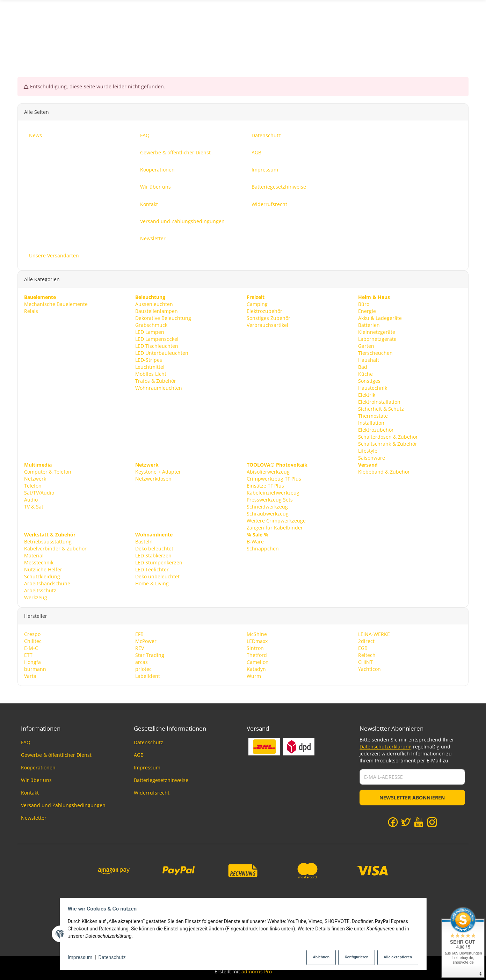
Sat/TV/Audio (39, 492)
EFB (139, 634)
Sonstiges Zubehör (269, 318)
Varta (30, 676)
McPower (146, 641)
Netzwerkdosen (153, 478)
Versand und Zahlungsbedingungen (63, 805)
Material (34, 555)
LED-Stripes (149, 360)
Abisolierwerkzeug (268, 471)
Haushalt (369, 360)
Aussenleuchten (154, 304)
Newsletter (34, 818)
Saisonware (372, 457)
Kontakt (30, 793)
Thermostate (373, 415)
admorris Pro (257, 971)
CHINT (365, 662)
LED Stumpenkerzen (159, 562)
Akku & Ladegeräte (380, 318)
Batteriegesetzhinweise (161, 780)
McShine (257, 634)
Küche (365, 374)
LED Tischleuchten (157, 346)
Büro (364, 304)
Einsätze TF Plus (265, 485)
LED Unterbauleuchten (162, 353)
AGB (139, 755)
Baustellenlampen (157, 311)
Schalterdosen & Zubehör (388, 436)
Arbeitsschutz (40, 590)
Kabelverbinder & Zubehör (55, 548)
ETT (28, 655)
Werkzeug (36, 597)
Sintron (255, 648)
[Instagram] (432, 822)
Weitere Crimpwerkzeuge (276, 520)
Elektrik (367, 394)
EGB (363, 648)
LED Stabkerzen (153, 555)
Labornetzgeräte (377, 339)
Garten (366, 346)
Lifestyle (368, 450)
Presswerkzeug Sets (270, 499)
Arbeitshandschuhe (47, 583)
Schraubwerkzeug (268, 513)
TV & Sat (34, 506)
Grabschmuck (151, 325)
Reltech (367, 655)
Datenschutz (114, 958)
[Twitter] (406, 822)
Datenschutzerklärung (386, 747)
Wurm (254, 676)
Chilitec (33, 641)
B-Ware (255, 541)
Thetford (257, 655)
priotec (143, 669)
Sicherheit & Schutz (381, 408)
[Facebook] (393, 822)
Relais (31, 311)
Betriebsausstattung (48, 541)
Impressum (82, 958)
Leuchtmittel (150, 367)
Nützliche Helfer (43, 569)
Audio (31, 499)
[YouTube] (419, 822)
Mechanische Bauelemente (56, 304)
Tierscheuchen (375, 353)
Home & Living (152, 583)
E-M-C (31, 648)
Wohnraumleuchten (159, 387)
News (462, 33)
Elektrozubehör (264, 311)
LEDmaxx (257, 641)
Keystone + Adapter (158, 471)
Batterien (369, 325)
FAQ (26, 742)
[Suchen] (243, 33)
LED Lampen (150, 332)
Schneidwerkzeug (267, 506)
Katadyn (256, 669)
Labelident (148, 676)
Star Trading (150, 655)
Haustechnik (373, 387)
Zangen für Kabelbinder (275, 527)
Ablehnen (316, 957)
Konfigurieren (353, 957)
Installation (371, 422)
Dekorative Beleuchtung (163, 318)
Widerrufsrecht (152, 793)
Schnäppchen (263, 548)
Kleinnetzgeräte (377, 332)
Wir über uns (36, 780)
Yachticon (369, 669)
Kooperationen (38, 767)
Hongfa (32, 662)
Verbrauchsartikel (267, 325)
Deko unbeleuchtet (157, 576)
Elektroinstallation (379, 401)
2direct (366, 641)
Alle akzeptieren (396, 957)
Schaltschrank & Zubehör (388, 443)
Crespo (32, 634)
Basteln (144, 541)
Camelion (258, 662)
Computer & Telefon (48, 471)
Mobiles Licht (151, 374)
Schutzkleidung (42, 576)
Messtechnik (39, 562)
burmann (35, 669)
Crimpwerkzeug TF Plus (274, 478)
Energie (367, 311)
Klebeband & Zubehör (384, 471)
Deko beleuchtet (154, 548)
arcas (142, 662)
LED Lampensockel (157, 339)
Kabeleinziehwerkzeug (273, 492)
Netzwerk (35, 478)
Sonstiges (369, 381)
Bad (363, 367)
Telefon (33, 485)
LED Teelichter (152, 569)
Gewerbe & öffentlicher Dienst (56, 755)
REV (140, 648)
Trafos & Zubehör (156, 381)
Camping (257, 304)
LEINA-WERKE (374, 634)
